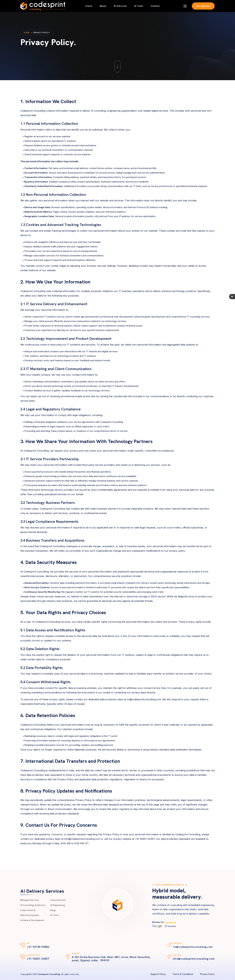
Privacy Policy (207, 974)
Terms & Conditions (183, 974)
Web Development (31, 916)
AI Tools (139, 6)
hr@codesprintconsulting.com (193, 947)
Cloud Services (63, 898)
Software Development (34, 923)
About (103, 6)
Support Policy (158, 974)
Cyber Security (29, 910)
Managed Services (31, 898)
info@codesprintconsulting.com (194, 959)
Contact (155, 6)
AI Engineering (63, 904)
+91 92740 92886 (38, 947)
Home (89, 6)
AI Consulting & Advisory (35, 904)
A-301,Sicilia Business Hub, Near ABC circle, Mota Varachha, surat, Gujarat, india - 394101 (111, 959)
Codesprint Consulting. (49, 974)
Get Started (203, 6)
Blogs (58, 910)
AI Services (120, 6)
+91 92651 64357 (38, 959)
